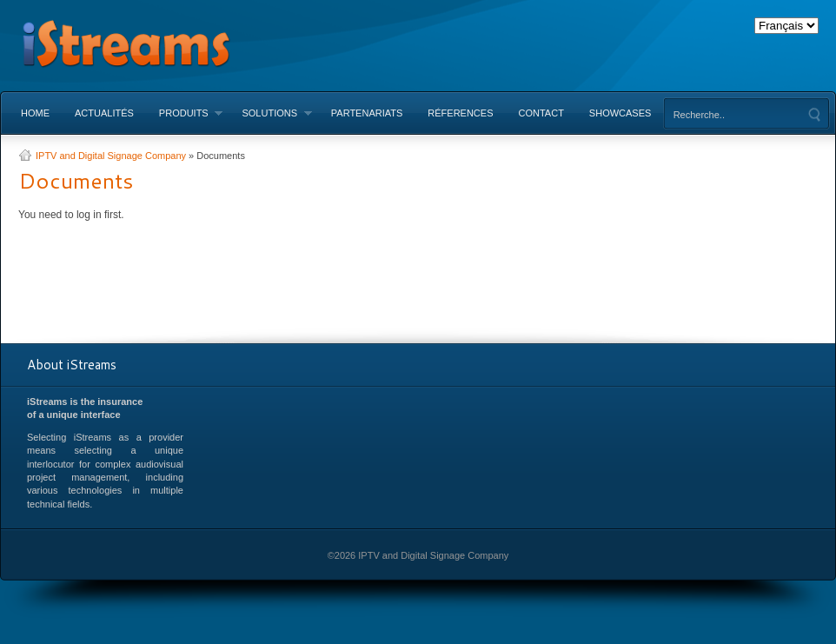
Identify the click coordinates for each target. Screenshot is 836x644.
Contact (541, 113)
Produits (185, 113)
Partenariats (367, 113)
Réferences (460, 113)
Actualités (104, 113)
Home (35, 113)
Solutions (270, 113)
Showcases (620, 113)
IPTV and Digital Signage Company (111, 156)
